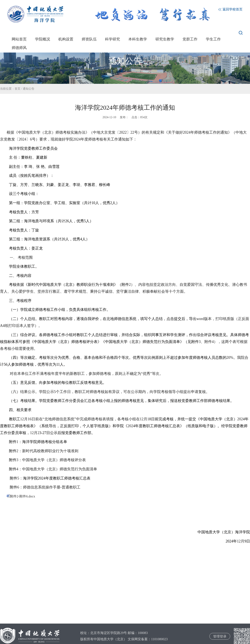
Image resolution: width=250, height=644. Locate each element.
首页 (17, 89)
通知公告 (29, 89)
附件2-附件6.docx (21, 496)
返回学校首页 (230, 9)
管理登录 (220, 636)
